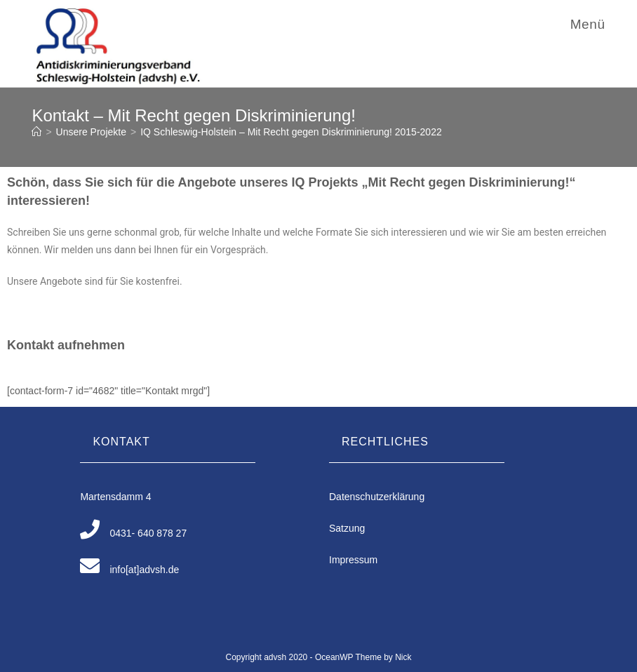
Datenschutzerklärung (377, 497)
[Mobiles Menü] (586, 24)
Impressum (353, 560)
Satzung (347, 528)
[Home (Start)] (36, 132)
